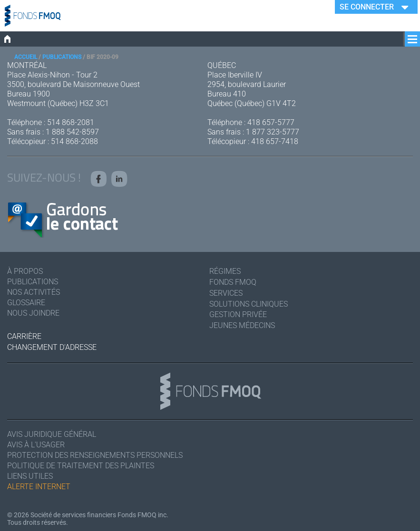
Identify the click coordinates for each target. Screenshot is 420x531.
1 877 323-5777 (273, 132)
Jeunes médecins (242, 325)
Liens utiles (30, 476)
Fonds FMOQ (233, 282)
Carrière (24, 336)
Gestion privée (238, 314)
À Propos (25, 271)
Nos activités (34, 292)
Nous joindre (33, 313)
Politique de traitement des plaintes (81, 466)
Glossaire (26, 303)
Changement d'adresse (52, 347)
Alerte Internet (39, 487)
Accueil (26, 57)
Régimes (225, 271)
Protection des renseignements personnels (95, 455)
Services (226, 293)
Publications (62, 57)
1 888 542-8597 (72, 132)
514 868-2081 (71, 122)
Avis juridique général (52, 434)
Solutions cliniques (249, 304)
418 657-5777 (271, 122)
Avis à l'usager (36, 445)
